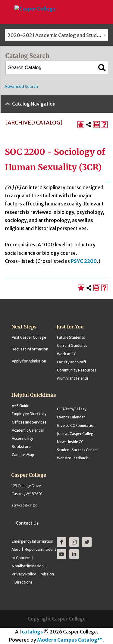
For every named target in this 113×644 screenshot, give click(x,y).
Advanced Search (21, 86)
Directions (24, 582)
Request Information (30, 349)
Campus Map (23, 455)
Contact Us (27, 523)
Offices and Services (29, 422)
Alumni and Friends (73, 378)
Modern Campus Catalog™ (70, 640)
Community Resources (77, 370)
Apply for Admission (29, 361)
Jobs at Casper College (76, 434)
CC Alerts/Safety (72, 409)
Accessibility (22, 438)
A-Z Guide (20, 406)
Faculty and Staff (72, 362)
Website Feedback (72, 458)
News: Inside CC (70, 442)
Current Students (72, 345)
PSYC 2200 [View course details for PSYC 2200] (84, 261)
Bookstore (21, 447)
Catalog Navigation (34, 104)
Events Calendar (71, 417)
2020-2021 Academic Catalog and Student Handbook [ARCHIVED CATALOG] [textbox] (58, 35)
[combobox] (56, 35)
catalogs (32, 632)
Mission (47, 574)
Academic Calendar (28, 430)
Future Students (71, 337)
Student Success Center (77, 450)
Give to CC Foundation (76, 425)
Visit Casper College (29, 337)
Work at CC (67, 354)
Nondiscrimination (28, 566)
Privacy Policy (24, 574)
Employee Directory (29, 414)
